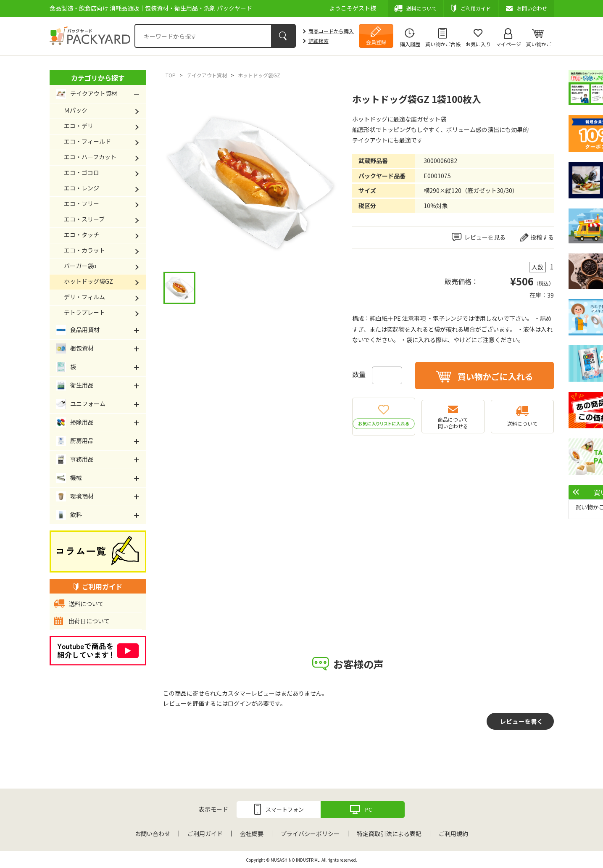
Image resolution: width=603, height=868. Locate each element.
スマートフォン (285, 809)
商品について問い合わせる (453, 423)
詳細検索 (319, 41)
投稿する (542, 237)
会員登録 (376, 42)
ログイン (240, 703)
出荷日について (89, 621)
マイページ (508, 44)
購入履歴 (410, 44)
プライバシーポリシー (310, 834)
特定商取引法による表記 (389, 834)
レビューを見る (485, 237)
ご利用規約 (453, 834)
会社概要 (252, 834)
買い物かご (539, 44)
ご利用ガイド (205, 834)
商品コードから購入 (331, 31)
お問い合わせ (153, 834)
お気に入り (478, 44)
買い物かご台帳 (443, 44)
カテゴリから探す (98, 78)
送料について (522, 423)
